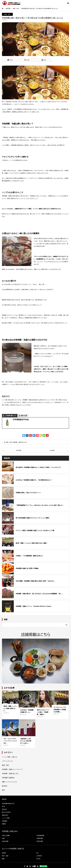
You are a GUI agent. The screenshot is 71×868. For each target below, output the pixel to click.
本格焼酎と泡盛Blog (8, 778)
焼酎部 (4, 824)
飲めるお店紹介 (6, 812)
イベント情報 (6, 818)
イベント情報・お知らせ (10, 757)
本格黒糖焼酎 (40, 835)
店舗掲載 (5, 821)
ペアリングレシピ (7, 761)
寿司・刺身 (5, 856)
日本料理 (39, 856)
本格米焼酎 (5, 841)
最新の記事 (24, 416)
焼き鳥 (38, 859)
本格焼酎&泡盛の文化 (8, 804)
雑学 (3, 790)
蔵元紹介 (5, 786)
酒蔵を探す (5, 815)
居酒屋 (4, 853)
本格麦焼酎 (40, 838)
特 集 (3, 806)
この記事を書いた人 (10, 416)
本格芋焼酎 (40, 841)
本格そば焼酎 (6, 835)
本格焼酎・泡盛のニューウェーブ (12, 769)
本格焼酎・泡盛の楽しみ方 (20, 442)
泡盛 (3, 838)
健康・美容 (7, 14)
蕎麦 (3, 859)
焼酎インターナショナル (10, 782)
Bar (38, 853)
